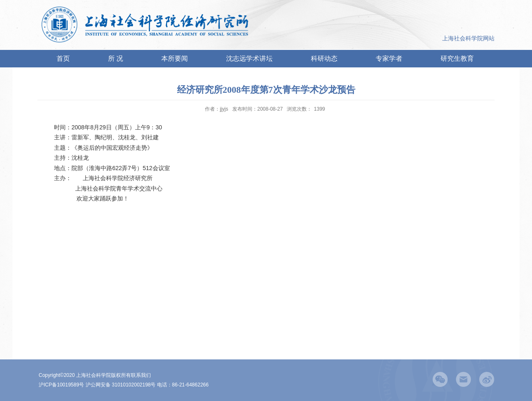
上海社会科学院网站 (468, 38)
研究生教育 (457, 58)
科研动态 (324, 58)
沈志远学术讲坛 (249, 58)
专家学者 (389, 58)
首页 (63, 58)
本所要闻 (175, 58)
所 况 (116, 58)
